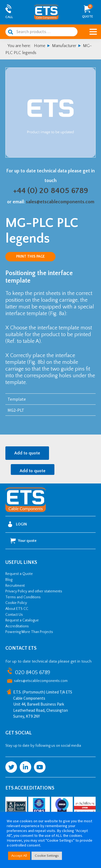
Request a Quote (19, 574)
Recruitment (15, 586)
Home (40, 46)
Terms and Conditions (23, 597)
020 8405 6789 (32, 673)
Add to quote (27, 453)
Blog (9, 580)
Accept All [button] (19, 856)
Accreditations (17, 626)
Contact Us (14, 615)
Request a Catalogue (22, 620)
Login (18, 524)
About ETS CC (17, 609)
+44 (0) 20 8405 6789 (51, 191)
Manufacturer (64, 46)
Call (9, 17)
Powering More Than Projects (29, 632)
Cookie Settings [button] (47, 856)
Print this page (30, 257)
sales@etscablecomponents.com (60, 202)
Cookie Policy (16, 603)
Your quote (23, 541)
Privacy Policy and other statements (34, 591)
